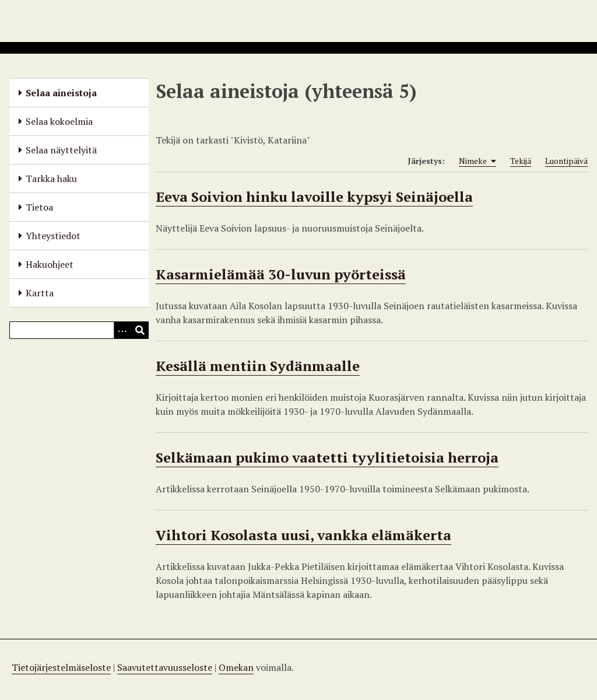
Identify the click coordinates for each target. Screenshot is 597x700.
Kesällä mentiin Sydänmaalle (258, 366)
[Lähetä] (140, 330)
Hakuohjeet (50, 264)
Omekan (236, 667)
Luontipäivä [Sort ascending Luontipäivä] (566, 161)
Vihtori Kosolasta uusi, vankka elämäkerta (303, 535)
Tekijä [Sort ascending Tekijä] (521, 161)
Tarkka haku (51, 178)
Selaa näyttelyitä (61, 150)
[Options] (122, 330)
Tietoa (39, 207)
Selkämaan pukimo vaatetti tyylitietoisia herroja (327, 457)
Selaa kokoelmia (59, 121)
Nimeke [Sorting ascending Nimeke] (477, 161)
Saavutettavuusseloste (165, 667)
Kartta (40, 293)
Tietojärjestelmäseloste (61, 667)
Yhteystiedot (53, 236)
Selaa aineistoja (61, 93)
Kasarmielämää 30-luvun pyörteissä (281, 274)
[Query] (79, 330)
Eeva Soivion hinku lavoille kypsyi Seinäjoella (314, 197)
